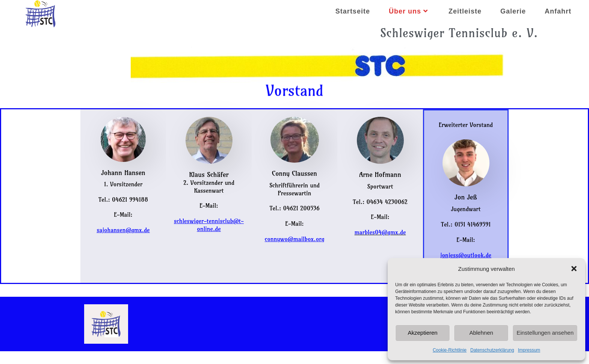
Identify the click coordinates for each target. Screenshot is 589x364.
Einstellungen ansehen (545, 333)
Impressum (529, 350)
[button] (574, 269)
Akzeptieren (422, 333)
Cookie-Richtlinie (450, 350)
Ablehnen (481, 333)
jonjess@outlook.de (466, 255)
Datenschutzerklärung (492, 350)
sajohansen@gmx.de (123, 230)
